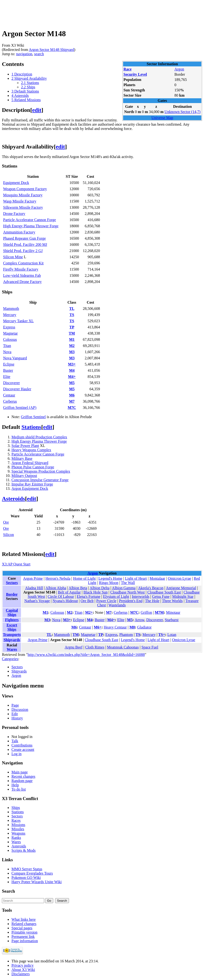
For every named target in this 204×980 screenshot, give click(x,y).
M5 (72, 383)
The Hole (152, 601)
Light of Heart (136, 578)
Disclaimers (21, 974)
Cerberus (10, 401)
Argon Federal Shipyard (30, 463)
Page (15, 705)
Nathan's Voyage (37, 601)
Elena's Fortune (88, 596)
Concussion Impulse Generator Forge (40, 480)
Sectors (12, 583)
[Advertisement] (89, 13)
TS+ (162, 635)
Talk (15, 741)
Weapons (18, 833)
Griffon (146, 612)
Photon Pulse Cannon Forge (33, 467)
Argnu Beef (74, 647)
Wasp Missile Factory (20, 201)
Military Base (22, 458)
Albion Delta (100, 588)
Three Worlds (172, 601)
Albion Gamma (124, 588)
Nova (7, 352)
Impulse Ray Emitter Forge (32, 484)
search (39, 54)
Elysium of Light (116, 596)
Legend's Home (110, 578)
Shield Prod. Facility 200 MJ (25, 245)
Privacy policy (23, 965)
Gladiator (144, 627)
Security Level (135, 74)
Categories (10, 659)
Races (16, 820)
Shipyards (12, 640)
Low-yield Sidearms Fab (22, 275)
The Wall (128, 583)
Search (8, 891)
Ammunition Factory (19, 232)
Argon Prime (33, 578)
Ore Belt (87, 601)
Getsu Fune (161, 596)
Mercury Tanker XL (18, 321)
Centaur (9, 395)
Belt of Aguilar (69, 592)
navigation (24, 54)
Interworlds (141, 596)
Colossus (10, 339)
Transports (12, 635)
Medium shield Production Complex (39, 437)
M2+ (89, 612)
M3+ (72, 364)
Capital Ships (12, 612)
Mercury (10, 315)
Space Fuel (150, 647)
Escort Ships (12, 627)
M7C (72, 408)
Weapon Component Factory (25, 189)
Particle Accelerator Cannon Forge (29, 220)
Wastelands (117, 605)
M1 (72, 339)
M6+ (98, 627)
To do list (19, 789)
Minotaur (173, 612)
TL (72, 309)
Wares (12, 649)
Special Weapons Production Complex (41, 471)
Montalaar (157, 578)
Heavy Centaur (115, 627)
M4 (72, 370)
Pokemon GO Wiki (26, 878)
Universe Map (162, 118)
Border (12, 594)
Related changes (24, 924)
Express (9, 327)
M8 (132, 627)
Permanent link (23, 937)
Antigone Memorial (181, 588)
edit (37, 110)
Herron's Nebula (58, 578)
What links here (24, 919)
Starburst (172, 620)
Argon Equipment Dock (30, 488)
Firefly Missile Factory (21, 269)
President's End (131, 601)
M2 (72, 346)
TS (72, 315)
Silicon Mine (13, 257)
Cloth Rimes (95, 647)
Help (15, 785)
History (17, 718)
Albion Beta (78, 588)
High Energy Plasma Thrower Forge (31, 226)
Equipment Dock (16, 183)
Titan (7, 346)
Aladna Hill (34, 588)
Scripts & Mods (24, 850)
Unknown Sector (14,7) (182, 112)
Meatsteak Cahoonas (123, 647)
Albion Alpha (56, 588)
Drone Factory (14, 214)
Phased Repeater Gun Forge (24, 238)
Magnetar (10, 333)
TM (72, 333)
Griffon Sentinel (33, 417)
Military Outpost (24, 476)
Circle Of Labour (61, 596)
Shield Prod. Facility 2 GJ (23, 251)
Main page (20, 772)
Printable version (24, 932)
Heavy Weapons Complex (31, 450)
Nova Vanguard (15, 358)
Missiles (18, 829)
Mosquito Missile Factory (23, 195)
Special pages (22, 928)
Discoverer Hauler (17, 389)
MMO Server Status (27, 869)
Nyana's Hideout (65, 601)
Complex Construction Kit (23, 263)
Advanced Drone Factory (22, 282)
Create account (23, 750)
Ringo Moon (109, 583)
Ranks (16, 838)
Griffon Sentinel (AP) (20, 408)
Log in (16, 754)
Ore (6, 522)
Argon (179, 69)
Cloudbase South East (164, 592)
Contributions (22, 745)
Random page (22, 781)
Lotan (172, 635)
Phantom (126, 635)
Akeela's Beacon (151, 588)
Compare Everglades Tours (32, 873)
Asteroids (13, 499)
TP (72, 327)
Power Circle (106, 601)
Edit (15, 714)
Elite (7, 377)
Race (127, 69)
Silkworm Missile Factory (23, 207)
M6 (72, 395)
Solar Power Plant (25, 446)
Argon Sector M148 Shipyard (51, 50)
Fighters (12, 620)
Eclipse (9, 364)
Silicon (8, 535)
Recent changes (23, 776)
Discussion (20, 710)
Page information (25, 941)
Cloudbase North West (127, 592)
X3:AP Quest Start (16, 564)
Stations (31, 427)
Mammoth (11, 309)
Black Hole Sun (96, 592)
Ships (16, 808)
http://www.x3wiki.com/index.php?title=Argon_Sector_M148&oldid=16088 (86, 655)
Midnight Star (183, 596)
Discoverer (11, 383)
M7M (159, 612)
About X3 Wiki (23, 970)
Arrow (139, 620)
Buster (8, 370)
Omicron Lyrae (180, 578)
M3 (72, 352)
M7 (72, 401)
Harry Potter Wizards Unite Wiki (37, 882)
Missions (18, 825)
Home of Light (84, 578)
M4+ (72, 377)
